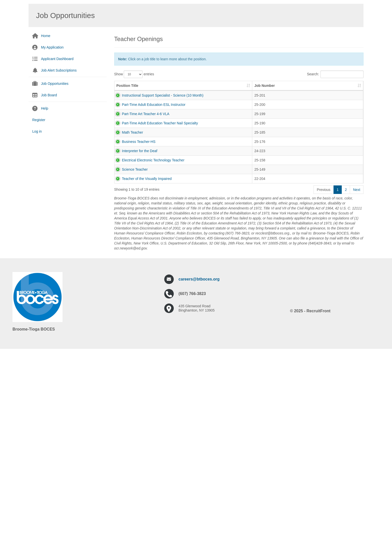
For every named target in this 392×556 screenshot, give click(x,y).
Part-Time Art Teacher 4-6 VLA (140, 159)
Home (46, 36)
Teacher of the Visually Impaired (141, 364)
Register (39, 120)
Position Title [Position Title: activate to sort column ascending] (127, 91)
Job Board (49, 95)
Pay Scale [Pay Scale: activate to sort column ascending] (334, 91)
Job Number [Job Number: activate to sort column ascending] (178, 88)
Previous (323, 395)
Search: (335, 74)
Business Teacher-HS (133, 247)
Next (357, 395)
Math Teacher (127, 217)
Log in (37, 131)
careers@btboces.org (199, 484)
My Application (52, 47)
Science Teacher (129, 335)
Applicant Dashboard (57, 59)
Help (45, 108)
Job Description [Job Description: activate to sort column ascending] (211, 91)
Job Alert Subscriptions (59, 70)
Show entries (134, 74)
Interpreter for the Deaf (134, 276)
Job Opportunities (55, 84)
